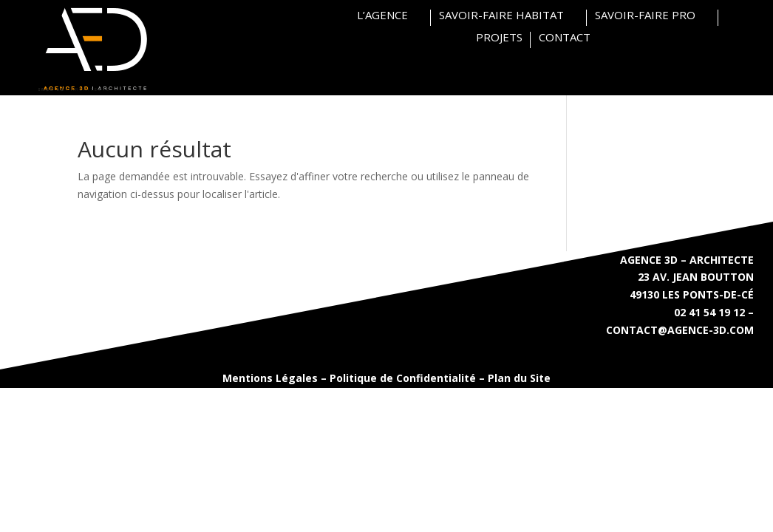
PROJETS (499, 38)
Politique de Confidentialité (403, 378)
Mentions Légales (270, 378)
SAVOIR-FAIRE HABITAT (501, 16)
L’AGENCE (382, 16)
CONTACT (565, 38)
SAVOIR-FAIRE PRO (645, 16)
